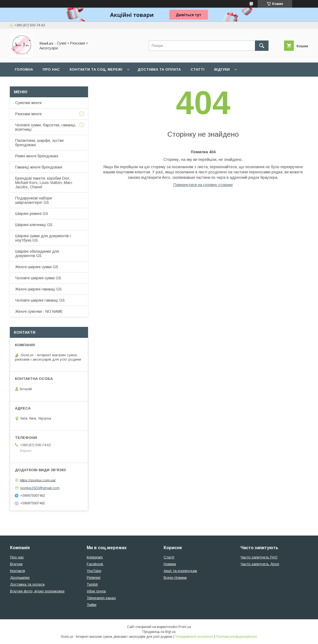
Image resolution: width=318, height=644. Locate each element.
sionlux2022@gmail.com (40, 488)
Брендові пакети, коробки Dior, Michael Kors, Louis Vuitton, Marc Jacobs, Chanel (44, 183)
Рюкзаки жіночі (28, 114)
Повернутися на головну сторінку (203, 185)
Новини (170, 564)
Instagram (95, 557)
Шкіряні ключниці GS (34, 225)
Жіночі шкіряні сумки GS (37, 267)
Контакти (18, 571)
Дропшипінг (20, 578)
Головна (24, 69)
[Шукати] (262, 46)
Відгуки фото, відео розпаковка (37, 591)
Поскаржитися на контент (194, 637)
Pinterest (93, 578)
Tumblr (92, 584)
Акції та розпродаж (180, 571)
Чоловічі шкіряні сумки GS (38, 278)
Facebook (95, 564)
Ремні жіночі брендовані (37, 156)
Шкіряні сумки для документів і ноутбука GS (43, 238)
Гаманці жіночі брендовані (39, 167)
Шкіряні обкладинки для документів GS (37, 254)
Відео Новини (175, 578)
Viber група (96, 591)
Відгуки (222, 69)
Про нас (51, 69)
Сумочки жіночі (28, 103)
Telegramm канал (101, 598)
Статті (197, 69)
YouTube (94, 571)
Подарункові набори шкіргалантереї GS (34, 200)
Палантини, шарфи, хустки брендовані (39, 143)
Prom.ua (185, 627)
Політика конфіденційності (236, 637)
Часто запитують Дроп (260, 564)
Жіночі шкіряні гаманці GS (38, 289)
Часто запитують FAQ (259, 557)
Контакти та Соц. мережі (96, 69)
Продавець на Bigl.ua (159, 632)
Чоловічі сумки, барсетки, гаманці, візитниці (46, 127)
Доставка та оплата (159, 69)
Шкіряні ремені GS (32, 214)
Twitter (92, 605)
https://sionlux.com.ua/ (38, 480)
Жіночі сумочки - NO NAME (39, 311)
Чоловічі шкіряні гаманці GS (40, 300)
